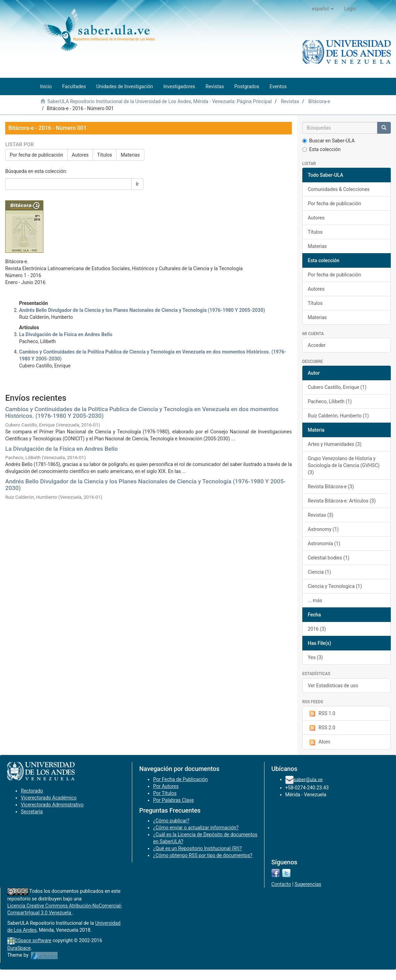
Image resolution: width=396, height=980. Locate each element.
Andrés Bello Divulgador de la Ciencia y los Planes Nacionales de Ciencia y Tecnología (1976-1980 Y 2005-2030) (145, 485)
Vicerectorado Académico (49, 798)
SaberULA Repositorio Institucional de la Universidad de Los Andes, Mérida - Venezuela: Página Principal (159, 101)
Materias (130, 155)
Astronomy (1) (323, 529)
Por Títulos (165, 793)
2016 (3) (317, 629)
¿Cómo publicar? (171, 821)
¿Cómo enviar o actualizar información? (196, 828)
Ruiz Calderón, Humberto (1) (338, 416)
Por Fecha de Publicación (180, 779)
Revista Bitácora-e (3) (331, 487)
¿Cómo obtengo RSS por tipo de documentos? (203, 855)
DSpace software (33, 940)
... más (315, 600)
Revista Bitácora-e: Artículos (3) (342, 501)
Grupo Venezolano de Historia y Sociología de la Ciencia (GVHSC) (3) (344, 465)
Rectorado (32, 791)
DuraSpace (19, 948)
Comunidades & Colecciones (339, 189)
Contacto (281, 884)
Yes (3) (315, 657)
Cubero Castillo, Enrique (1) (337, 387)
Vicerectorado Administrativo (52, 805)
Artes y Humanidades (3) (335, 444)
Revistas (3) (321, 515)
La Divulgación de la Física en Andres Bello (61, 449)
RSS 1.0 (322, 714)
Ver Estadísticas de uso (333, 686)
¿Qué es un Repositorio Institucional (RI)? (197, 848)
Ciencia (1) (319, 572)
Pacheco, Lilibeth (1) (330, 401)
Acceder (317, 345)
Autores (80, 155)
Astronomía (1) (324, 543)
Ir (137, 184)
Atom (319, 742)
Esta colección (322, 149)
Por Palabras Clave (173, 800)
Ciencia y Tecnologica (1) (335, 586)
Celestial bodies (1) (329, 558)
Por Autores (166, 786)
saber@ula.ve (308, 779)
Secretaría (32, 812)
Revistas (290, 101)
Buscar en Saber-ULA (328, 141)
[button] (323, 9)
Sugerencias (308, 884)
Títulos (105, 155)
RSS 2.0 (322, 728)
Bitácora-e (319, 101)
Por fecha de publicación (36, 155)
